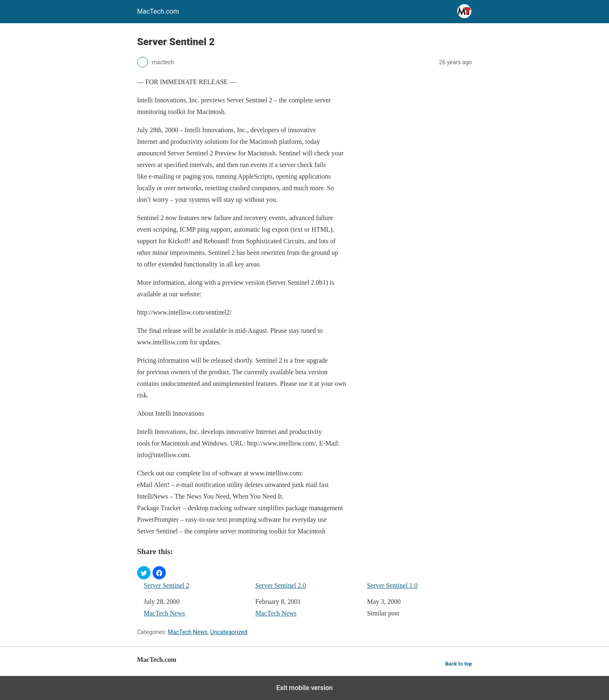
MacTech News (165, 613)
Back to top (459, 664)
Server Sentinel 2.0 (281, 585)
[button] (144, 573)
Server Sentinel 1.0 (392, 585)
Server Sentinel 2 (167, 585)
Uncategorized (229, 632)
